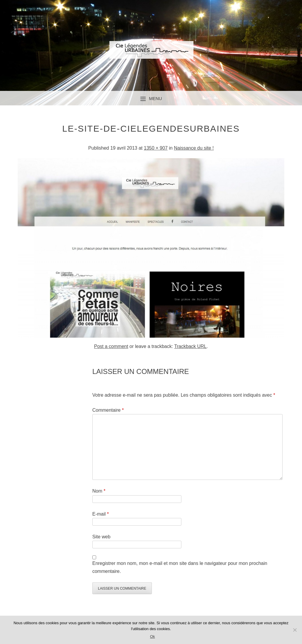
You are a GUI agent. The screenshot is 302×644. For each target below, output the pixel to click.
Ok (153, 636)
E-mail (101, 514)
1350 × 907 (156, 148)
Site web (101, 537)
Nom (99, 491)
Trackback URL (191, 346)
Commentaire (108, 410)
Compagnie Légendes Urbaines (151, 55)
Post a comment (111, 346)
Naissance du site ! (194, 148)
